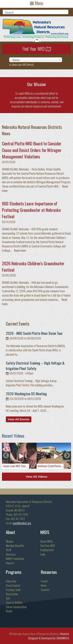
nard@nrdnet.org (22, 523)
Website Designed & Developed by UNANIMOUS (49, 636)
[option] (19, 456)
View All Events (19, 419)
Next (67, 456)
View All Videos (36, 477)
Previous (6, 456)
